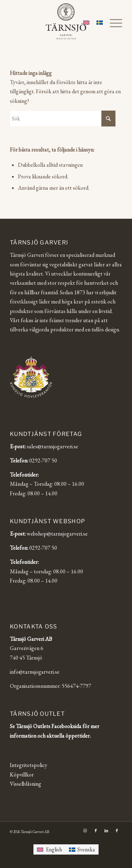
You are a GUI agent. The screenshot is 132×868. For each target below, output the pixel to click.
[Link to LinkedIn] (106, 831)
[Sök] (63, 119)
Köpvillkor (22, 775)
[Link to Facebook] (96, 831)
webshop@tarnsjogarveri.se (57, 534)
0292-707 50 (43, 460)
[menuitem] (112, 23)
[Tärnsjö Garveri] (66, 21)
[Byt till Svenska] (82, 849)
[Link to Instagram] (85, 831)
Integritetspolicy (29, 765)
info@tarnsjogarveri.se (35, 672)
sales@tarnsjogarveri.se (52, 446)
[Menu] (112, 23)
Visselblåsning (26, 784)
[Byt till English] (49, 849)
